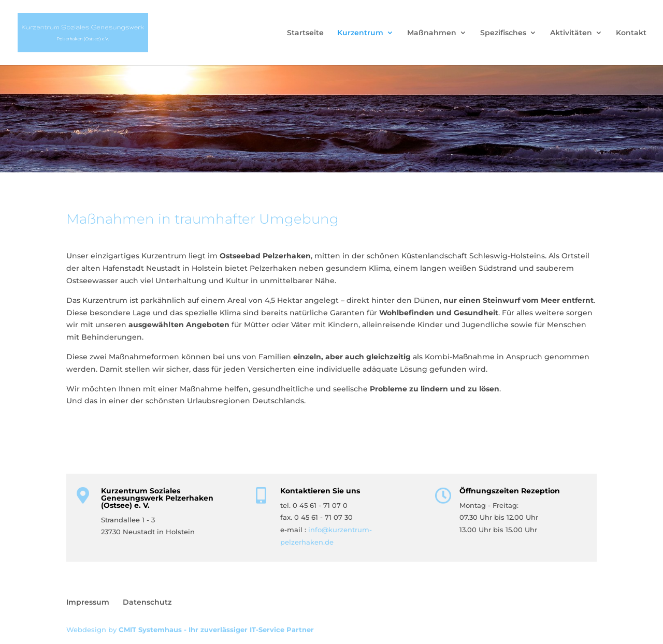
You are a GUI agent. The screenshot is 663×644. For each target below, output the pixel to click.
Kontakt (631, 33)
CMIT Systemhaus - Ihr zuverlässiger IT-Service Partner (216, 630)
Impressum (88, 602)
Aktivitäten (571, 33)
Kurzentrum (360, 33)
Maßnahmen (432, 33)
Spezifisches (503, 33)
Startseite (305, 33)
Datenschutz (147, 602)
